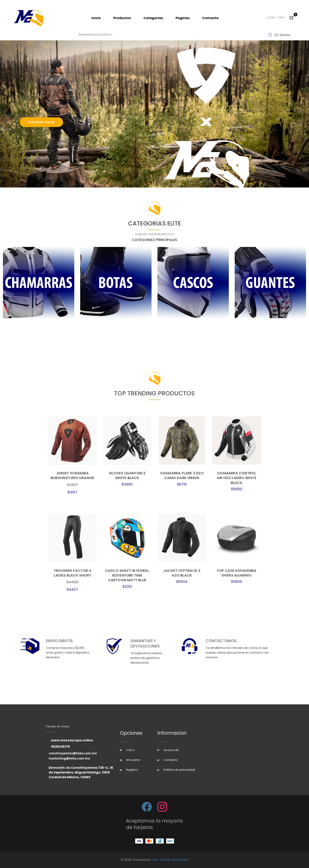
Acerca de (168, 750)
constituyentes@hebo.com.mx (73, 753)
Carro (127, 750)
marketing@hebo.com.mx (69, 758)
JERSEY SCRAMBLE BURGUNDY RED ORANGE (72, 719)
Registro (129, 770)
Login (271, 18)
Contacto (210, 18)
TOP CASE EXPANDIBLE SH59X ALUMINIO (237, 817)
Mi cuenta (130, 760)
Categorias (153, 18)
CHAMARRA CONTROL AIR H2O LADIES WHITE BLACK (237, 722)
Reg (282, 18)
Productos (122, 18)
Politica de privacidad (176, 770)
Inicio (96, 18)
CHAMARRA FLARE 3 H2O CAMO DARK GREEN (182, 719)
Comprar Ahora (41, 122)
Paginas (183, 18)
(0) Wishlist (280, 35)
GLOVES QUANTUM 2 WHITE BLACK (127, 719)
